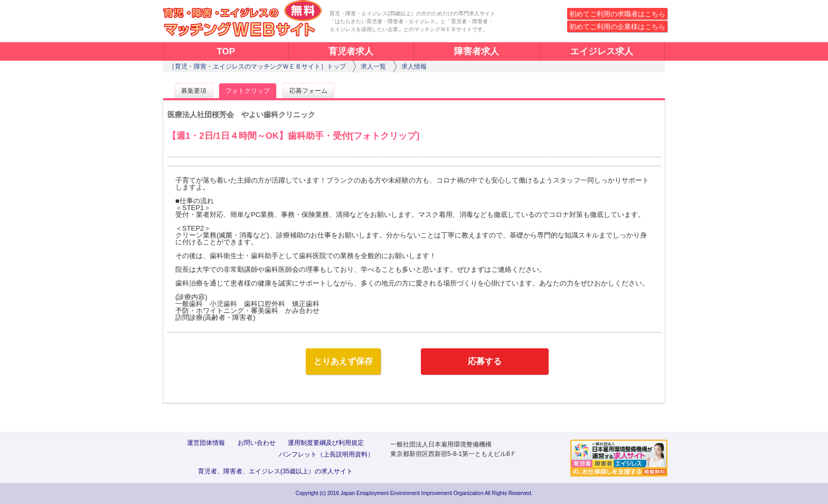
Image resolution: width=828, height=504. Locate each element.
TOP (226, 51)
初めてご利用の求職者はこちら (617, 14)
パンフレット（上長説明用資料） (326, 454)
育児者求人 (351, 51)
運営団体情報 (206, 443)
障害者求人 (477, 51)
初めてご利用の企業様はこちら (617, 27)
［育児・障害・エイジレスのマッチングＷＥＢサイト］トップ (257, 66)
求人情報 (414, 66)
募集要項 (194, 91)
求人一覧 (373, 66)
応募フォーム (308, 91)
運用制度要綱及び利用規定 (326, 443)
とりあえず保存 (343, 361)
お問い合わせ (257, 443)
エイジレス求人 (602, 51)
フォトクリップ (248, 91)
